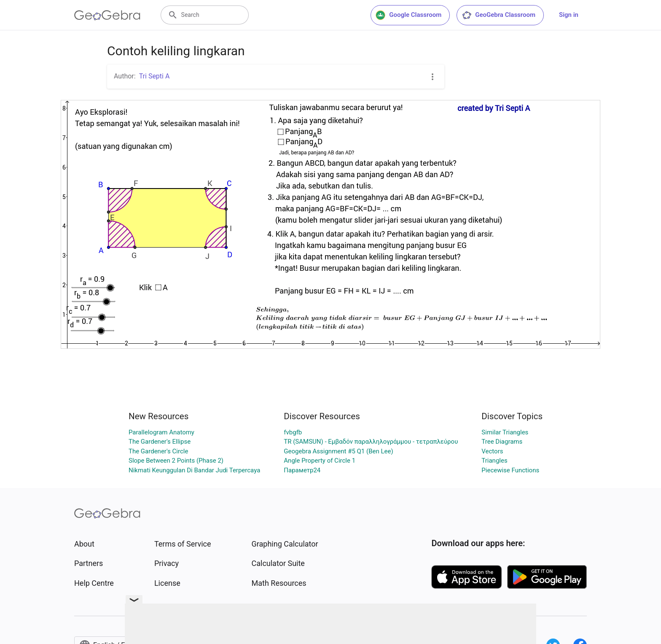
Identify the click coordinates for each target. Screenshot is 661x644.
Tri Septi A (155, 76)
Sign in (569, 15)
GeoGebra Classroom (498, 15)
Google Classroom (408, 15)
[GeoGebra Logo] (107, 15)
